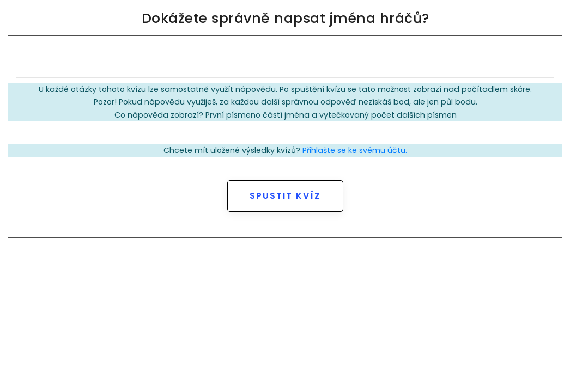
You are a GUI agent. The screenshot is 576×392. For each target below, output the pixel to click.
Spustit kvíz (285, 196)
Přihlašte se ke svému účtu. (355, 150)
